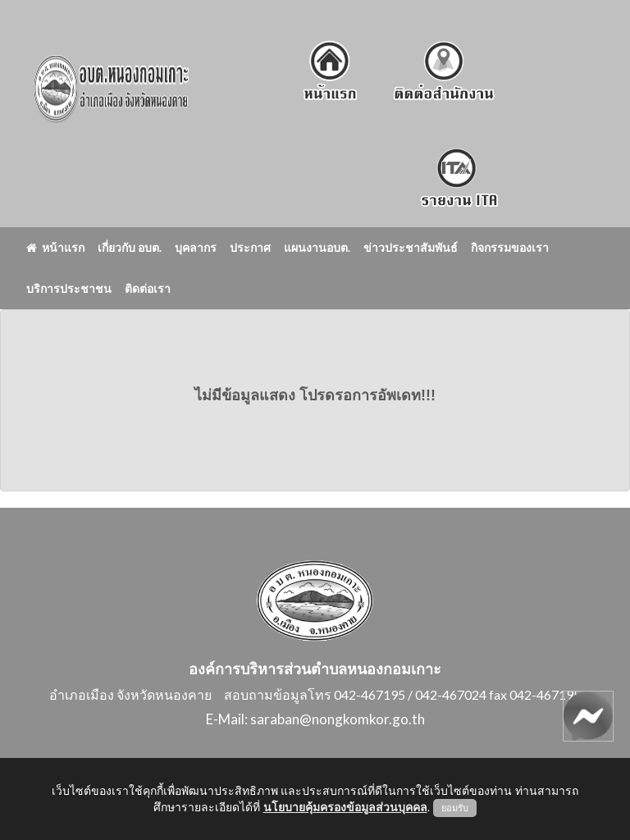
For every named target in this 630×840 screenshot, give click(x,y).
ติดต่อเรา (148, 288)
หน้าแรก (55, 247)
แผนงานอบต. (317, 247)
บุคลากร (196, 247)
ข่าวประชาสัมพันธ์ (411, 247)
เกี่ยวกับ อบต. (130, 247)
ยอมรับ (455, 808)
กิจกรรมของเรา (510, 247)
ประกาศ (250, 247)
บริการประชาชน (69, 288)
